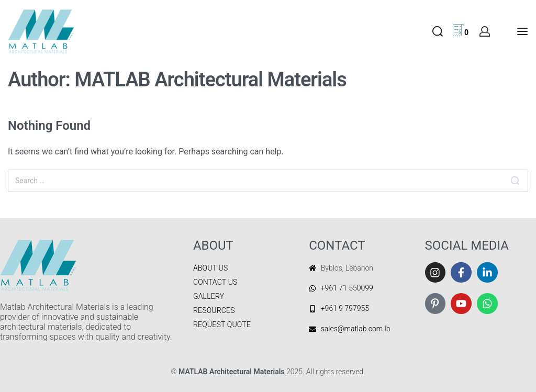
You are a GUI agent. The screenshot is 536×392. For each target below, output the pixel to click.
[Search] (515, 181)
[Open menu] (522, 31)
